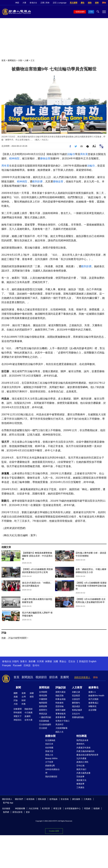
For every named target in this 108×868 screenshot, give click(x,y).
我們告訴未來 (82, 740)
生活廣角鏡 (50, 740)
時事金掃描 (61, 699)
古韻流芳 (76, 699)
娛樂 (32, 693)
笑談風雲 (76, 696)
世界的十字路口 (63, 721)
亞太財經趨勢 (45, 724)
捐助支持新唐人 (82, 677)
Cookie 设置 (54, 831)
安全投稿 (65, 799)
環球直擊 (43, 696)
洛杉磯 (32, 661)
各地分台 (33, 3)
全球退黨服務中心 (73, 808)
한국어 (36, 665)
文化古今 (76, 714)
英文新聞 (74, 3)
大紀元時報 (33, 808)
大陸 (20, 60)
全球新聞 (43, 692)
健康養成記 (93, 703)
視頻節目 (41, 677)
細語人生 (60, 732)
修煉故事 (80, 784)
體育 (32, 697)
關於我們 (19, 799)
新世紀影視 (17, 812)
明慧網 (87, 808)
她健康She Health (96, 696)
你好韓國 (49, 748)
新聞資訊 (12, 60)
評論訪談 (61, 687)
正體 (42, 3)
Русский (17, 665)
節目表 (53, 677)
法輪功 (71, 154)
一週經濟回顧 (45, 717)
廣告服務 (76, 799)
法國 (56, 661)
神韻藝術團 (20, 808)
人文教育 (77, 687)
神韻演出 (18, 720)
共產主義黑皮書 (83, 773)
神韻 (17, 3)
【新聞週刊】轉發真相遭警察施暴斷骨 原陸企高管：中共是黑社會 (37, 556)
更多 (28, 812)
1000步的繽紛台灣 (52, 771)
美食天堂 (49, 751)
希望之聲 (57, 808)
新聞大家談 (61, 692)
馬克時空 (60, 724)
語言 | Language (60, 3)
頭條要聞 (18, 709)
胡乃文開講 (93, 699)
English (93, 661)
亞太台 (72, 661)
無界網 (6, 812)
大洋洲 (40, 661)
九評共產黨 (81, 758)
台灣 (24, 697)
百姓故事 (80, 777)
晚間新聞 (43, 703)
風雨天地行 (81, 769)
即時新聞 (18, 713)
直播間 (65, 677)
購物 (104, 3)
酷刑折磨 (37, 182)
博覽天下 (18, 716)
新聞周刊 (43, 710)
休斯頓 (48, 661)
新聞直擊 (43, 706)
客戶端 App (8, 803)
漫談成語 (76, 706)
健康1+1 (92, 692)
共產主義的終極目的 (85, 751)
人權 (26, 60)
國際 (16, 693)
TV (92, 12)
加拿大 (24, 661)
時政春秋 (60, 703)
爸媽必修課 (77, 710)
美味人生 (49, 755)
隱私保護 (42, 799)
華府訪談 (43, 714)
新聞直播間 (80, 12)
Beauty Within (51, 758)
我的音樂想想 (51, 777)
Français (7, 665)
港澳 (24, 693)
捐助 (90, 3)
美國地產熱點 (78, 717)
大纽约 (15, 661)
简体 (48, 3)
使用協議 (53, 799)
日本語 (27, 665)
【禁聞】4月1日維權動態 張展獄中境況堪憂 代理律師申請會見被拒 (91, 586)
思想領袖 (60, 706)
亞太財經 (43, 728)
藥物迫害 (45, 158)
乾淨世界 (46, 808)
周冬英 (84, 154)
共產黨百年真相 (83, 748)
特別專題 (82, 736)
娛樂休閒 (50, 736)
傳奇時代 (80, 744)
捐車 (97, 3)
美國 (16, 697)
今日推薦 (28, 713)
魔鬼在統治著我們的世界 (87, 755)
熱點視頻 (28, 709)
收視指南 (30, 799)
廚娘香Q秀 (50, 766)
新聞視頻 (44, 687)
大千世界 (49, 762)
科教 (24, 704)
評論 (16, 700)
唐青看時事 (61, 717)
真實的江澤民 (82, 762)
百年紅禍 (80, 766)
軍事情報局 (61, 714)
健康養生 (94, 687)
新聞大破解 (61, 710)
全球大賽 (28, 720)
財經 (24, 700)
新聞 (18, 687)
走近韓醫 (92, 710)
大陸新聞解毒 (62, 728)
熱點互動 (60, 696)
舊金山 (63, 661)
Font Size (94, 146)
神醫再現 (92, 706)
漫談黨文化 (81, 780)
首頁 (3, 60)
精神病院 (14, 158)
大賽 (24, 3)
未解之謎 (76, 692)
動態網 (97, 808)
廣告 (83, 3)
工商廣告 (80, 787)
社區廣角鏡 (44, 721)
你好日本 (49, 744)
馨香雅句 (76, 703)
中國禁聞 (43, 699)
